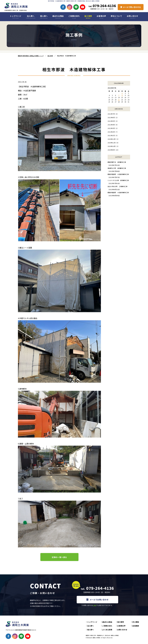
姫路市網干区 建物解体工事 (117, 162)
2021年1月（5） (113, 135)
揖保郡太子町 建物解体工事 (117, 168)
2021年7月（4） (113, 114)
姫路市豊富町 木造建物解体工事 (118, 174)
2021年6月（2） (113, 117)
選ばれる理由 (58, 17)
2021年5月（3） (113, 121)
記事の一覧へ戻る (59, 557)
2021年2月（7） (113, 132)
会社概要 (136, 626)
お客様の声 (101, 17)
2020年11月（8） (113, 143)
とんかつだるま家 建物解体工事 (118, 180)
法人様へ (31, 17)
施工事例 (88, 17)
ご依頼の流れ (74, 17)
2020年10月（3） (113, 146)
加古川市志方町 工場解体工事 (118, 186)
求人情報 (136, 622)
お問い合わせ (132, 17)
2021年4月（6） (113, 125)
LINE (95, 605)
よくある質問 (107, 630)
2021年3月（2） (113, 128)
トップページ (16, 17)
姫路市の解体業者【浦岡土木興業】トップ (31, 56)
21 (119, 100)
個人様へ (44, 17)
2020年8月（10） (113, 150)
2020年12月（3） (113, 139)
